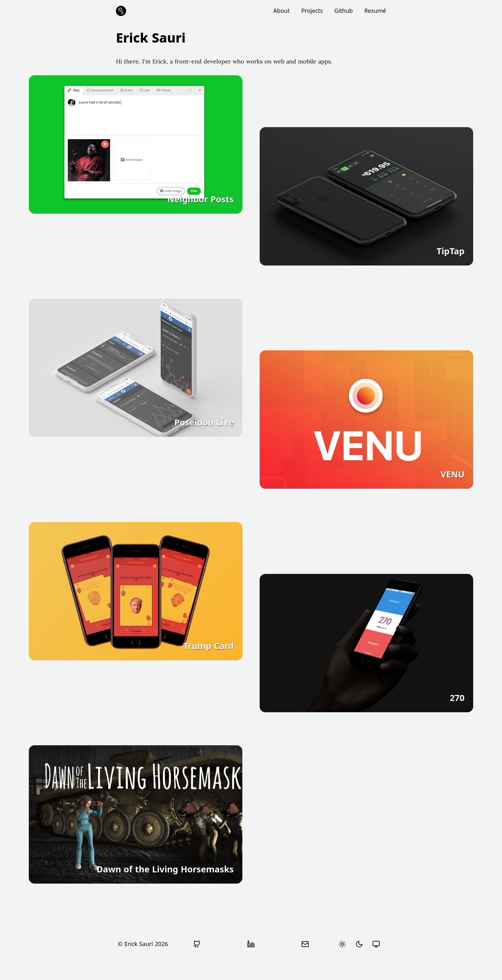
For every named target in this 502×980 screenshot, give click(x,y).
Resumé (375, 11)
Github (344, 11)
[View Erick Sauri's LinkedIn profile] (251, 944)
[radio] (342, 944)
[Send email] (305, 944)
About (282, 11)
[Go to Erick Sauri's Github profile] (197, 944)
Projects (312, 11)
